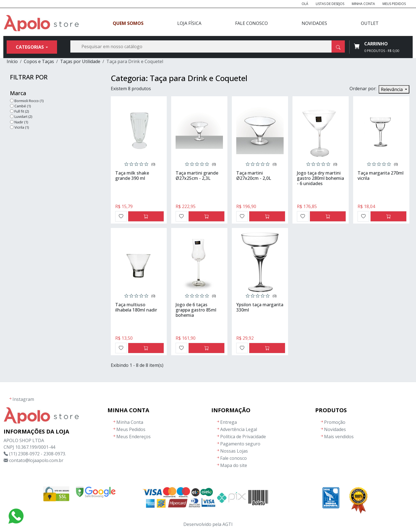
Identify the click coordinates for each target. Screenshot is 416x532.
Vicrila (22, 127)
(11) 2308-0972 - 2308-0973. (38, 454)
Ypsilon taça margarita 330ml (260, 307)
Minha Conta (363, 4)
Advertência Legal (239, 429)
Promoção (335, 422)
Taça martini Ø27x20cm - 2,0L (254, 176)
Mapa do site (234, 465)
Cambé (23, 106)
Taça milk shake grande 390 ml (132, 176)
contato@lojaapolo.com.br (36, 460)
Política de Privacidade (243, 437)
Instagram (23, 399)
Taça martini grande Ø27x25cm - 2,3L (197, 176)
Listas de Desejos (330, 4)
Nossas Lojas (234, 451)
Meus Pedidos (394, 4)
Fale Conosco (251, 23)
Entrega (228, 422)
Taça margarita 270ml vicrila (381, 176)
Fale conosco (233, 458)
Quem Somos (128, 23)
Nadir (21, 122)
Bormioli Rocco (29, 101)
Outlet (370, 23)
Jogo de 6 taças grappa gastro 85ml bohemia (196, 310)
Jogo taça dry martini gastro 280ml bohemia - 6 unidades (320, 178)
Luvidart (23, 116)
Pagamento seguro (240, 444)
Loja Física (189, 23)
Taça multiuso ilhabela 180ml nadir (136, 307)
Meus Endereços (133, 437)
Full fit (22, 111)
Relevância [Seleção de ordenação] (392, 89)
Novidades (314, 23)
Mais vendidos (339, 437)
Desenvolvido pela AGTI (208, 524)
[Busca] (208, 46)
